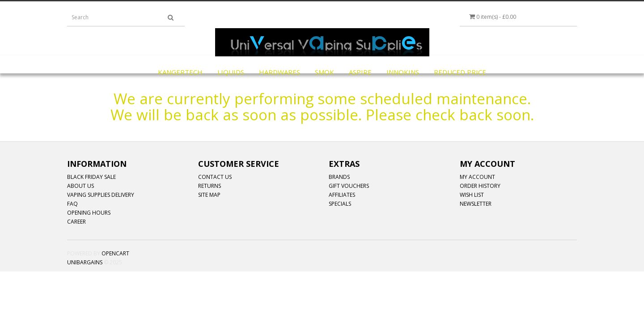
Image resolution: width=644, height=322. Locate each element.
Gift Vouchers (349, 186)
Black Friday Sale (91, 177)
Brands (339, 177)
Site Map (209, 195)
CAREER (76, 222)
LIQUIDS (231, 72)
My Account (477, 177)
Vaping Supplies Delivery (101, 195)
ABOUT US (80, 186)
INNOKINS (403, 72)
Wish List (472, 195)
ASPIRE (360, 72)
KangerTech (180, 72)
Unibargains (85, 262)
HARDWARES (280, 72)
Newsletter (476, 204)
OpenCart (115, 253)
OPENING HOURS (89, 213)
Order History (480, 186)
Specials (340, 204)
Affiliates (342, 195)
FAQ (72, 204)
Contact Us (215, 177)
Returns (210, 186)
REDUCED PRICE (460, 72)
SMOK (324, 72)
